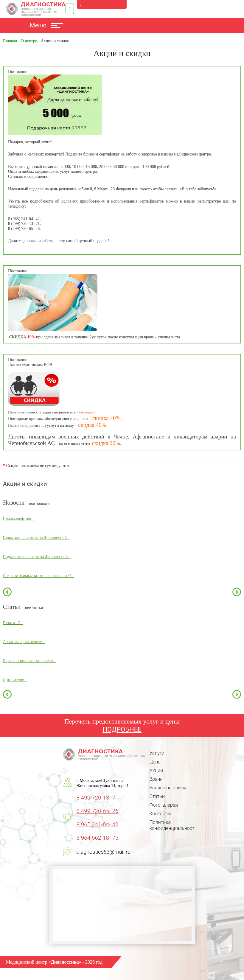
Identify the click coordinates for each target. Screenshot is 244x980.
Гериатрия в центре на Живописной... (36, 538)
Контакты (160, 814)
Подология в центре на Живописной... (37, 557)
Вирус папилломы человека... (29, 661)
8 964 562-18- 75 (98, 838)
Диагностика (36, 9)
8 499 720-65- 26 (98, 811)
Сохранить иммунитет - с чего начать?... (38, 576)
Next (237, 592)
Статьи (157, 796)
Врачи (156, 779)
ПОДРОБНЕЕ (122, 729)
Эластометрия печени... (24, 642)
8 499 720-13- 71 (98, 798)
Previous (7, 592)
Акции (156, 770)
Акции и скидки (25, 484)
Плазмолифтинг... (19, 518)
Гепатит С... (13, 623)
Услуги (157, 753)
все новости (39, 504)
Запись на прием (168, 788)
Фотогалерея (164, 805)
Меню (46, 25)
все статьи (34, 608)
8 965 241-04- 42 (98, 824)
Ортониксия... (15, 680)
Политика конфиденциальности (173, 825)
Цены (156, 762)
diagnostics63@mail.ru (104, 852)
